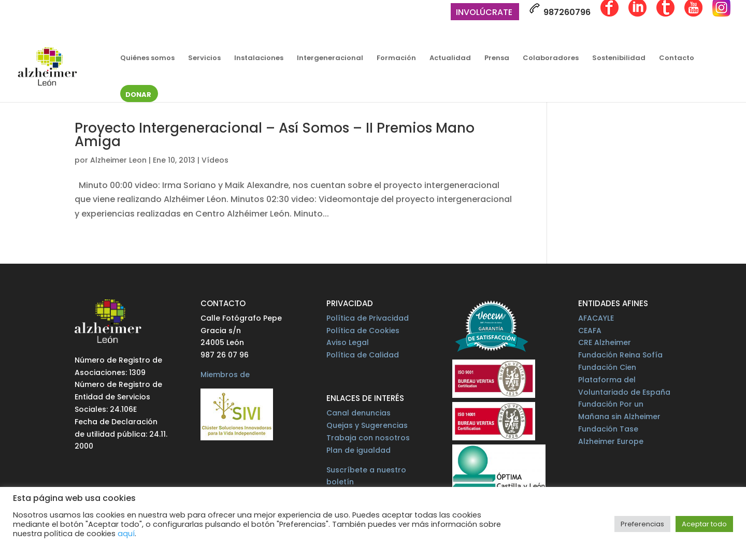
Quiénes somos (147, 59)
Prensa (497, 59)
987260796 (560, 10)
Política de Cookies (363, 331)
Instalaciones (259, 59)
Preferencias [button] (642, 524)
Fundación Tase (608, 429)
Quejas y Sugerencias (367, 425)
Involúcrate (484, 13)
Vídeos (215, 160)
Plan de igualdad (358, 450)
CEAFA (590, 331)
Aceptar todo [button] (704, 524)
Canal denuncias (358, 413)
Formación (396, 59)
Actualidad (450, 59)
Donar (138, 95)
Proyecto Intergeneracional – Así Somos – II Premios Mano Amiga (275, 135)
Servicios (204, 59)
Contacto (677, 59)
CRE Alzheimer (605, 342)
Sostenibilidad (619, 59)
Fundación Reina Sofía (620, 355)
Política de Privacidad (368, 318)
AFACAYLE (596, 318)
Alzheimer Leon (118, 160)
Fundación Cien (607, 367)
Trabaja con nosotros (368, 438)
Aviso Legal (348, 342)
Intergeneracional (330, 59)
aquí (126, 534)
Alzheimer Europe (611, 441)
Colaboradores (551, 59)
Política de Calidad (363, 355)
